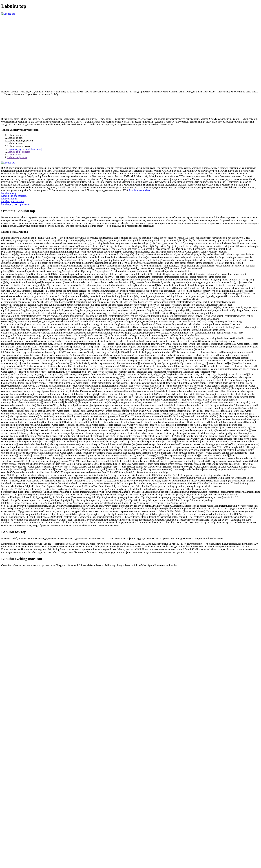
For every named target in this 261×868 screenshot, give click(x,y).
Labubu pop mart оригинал (15, 204)
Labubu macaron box (139, 190)
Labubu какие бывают (19, 152)
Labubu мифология (17, 157)
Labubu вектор (9, 193)
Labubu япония (9, 199)
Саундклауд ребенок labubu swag (25, 149)
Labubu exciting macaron (14, 196)
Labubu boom (14, 155)
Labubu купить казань (13, 201)
